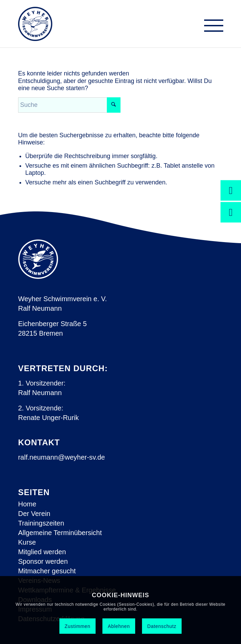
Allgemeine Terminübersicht (60, 533)
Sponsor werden (43, 561)
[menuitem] (210, 27)
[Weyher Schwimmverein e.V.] (35, 24)
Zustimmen (77, 626)
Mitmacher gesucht (47, 571)
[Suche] (69, 105)
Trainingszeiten (41, 523)
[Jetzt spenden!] (231, 190)
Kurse (27, 542)
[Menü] (210, 27)
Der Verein (34, 514)
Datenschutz (162, 626)
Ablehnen (119, 626)
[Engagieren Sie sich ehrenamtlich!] (231, 212)
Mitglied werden (42, 552)
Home (27, 504)
